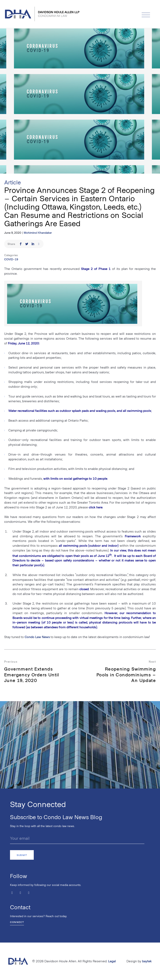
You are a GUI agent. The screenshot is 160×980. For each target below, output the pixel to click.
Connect (17, 922)
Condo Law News (37, 637)
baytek (147, 961)
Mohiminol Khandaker (38, 233)
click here (96, 507)
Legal (112, 961)
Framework (133, 536)
